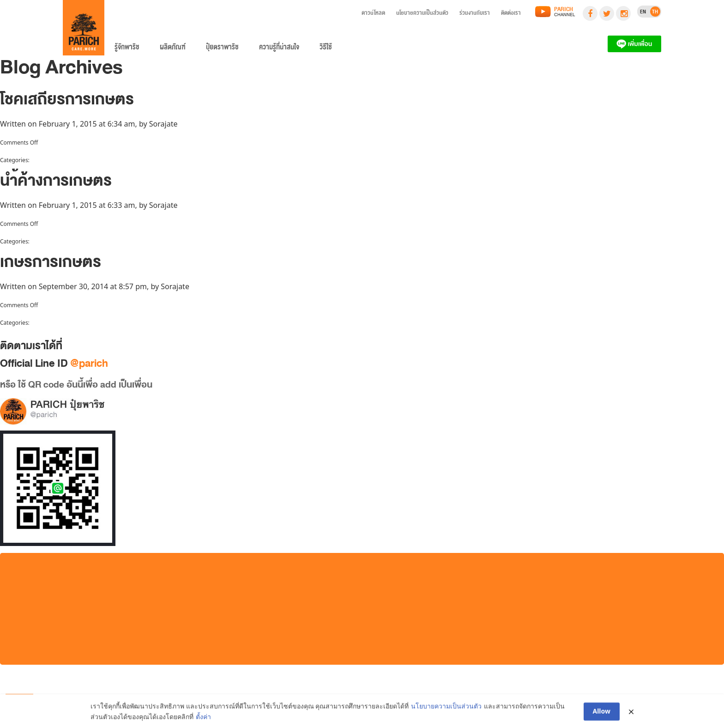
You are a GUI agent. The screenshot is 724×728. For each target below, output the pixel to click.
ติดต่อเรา (511, 14)
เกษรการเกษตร (51, 266)
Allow (602, 713)
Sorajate (163, 124)
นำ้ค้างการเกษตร (56, 185)
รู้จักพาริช (127, 49)
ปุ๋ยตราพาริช (222, 49)
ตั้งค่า (203, 718)
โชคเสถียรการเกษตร (67, 103)
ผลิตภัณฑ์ (173, 49)
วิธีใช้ (326, 49)
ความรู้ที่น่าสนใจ (279, 49)
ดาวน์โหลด (373, 14)
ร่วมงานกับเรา (475, 14)
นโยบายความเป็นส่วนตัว (422, 14)
